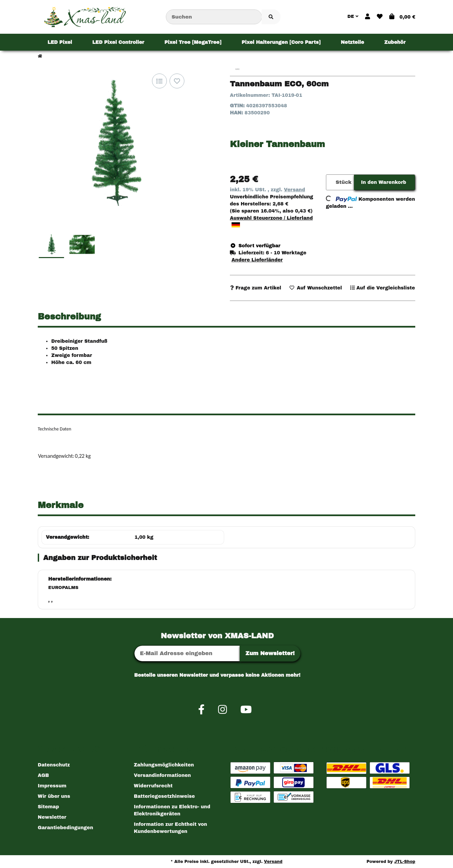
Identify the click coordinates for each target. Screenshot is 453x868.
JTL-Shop (405, 862)
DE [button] (353, 17)
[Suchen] (214, 17)
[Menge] (330, 182)
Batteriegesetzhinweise (164, 796)
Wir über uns (54, 796)
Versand (294, 190)
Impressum (52, 786)
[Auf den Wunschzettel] (177, 81)
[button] (368, 17)
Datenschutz (54, 765)
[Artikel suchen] (271, 17)
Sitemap (48, 807)
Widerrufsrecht (153, 786)
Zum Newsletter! (270, 653)
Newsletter (52, 817)
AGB (43, 775)
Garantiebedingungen (65, 828)
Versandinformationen (162, 775)
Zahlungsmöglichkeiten (164, 765)
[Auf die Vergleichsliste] (159, 81)
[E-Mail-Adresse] (187, 653)
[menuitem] (60, 42)
